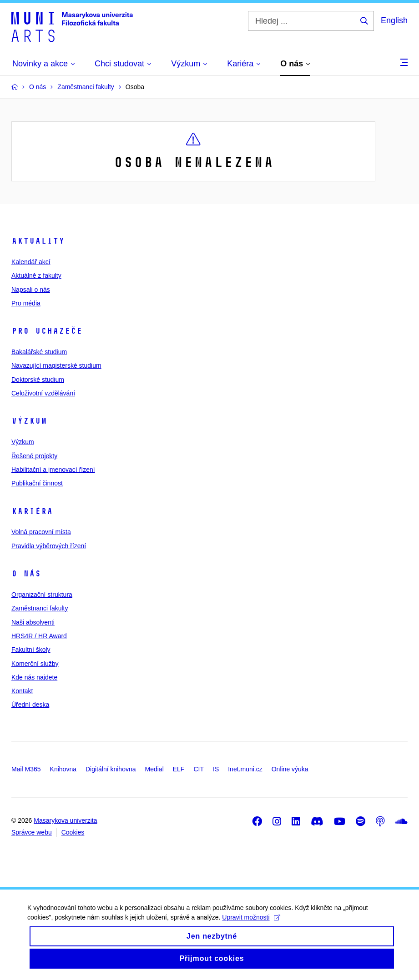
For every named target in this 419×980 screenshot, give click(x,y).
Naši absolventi (33, 622)
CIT (199, 769)
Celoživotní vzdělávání (43, 393)
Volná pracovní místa (41, 532)
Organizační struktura (42, 595)
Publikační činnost (37, 483)
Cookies (73, 832)
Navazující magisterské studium (56, 365)
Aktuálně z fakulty (36, 275)
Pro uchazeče (47, 331)
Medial (154, 769)
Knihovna (63, 769)
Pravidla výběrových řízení (49, 546)
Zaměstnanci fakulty (40, 608)
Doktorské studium (38, 380)
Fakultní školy (31, 650)
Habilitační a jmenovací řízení (53, 470)
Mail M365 (26, 769)
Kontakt (22, 691)
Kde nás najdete (34, 677)
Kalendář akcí (31, 262)
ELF (179, 769)
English (394, 20)
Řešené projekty (34, 456)
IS (216, 769)
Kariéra (32, 511)
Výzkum (29, 421)
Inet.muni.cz (245, 769)
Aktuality (38, 241)
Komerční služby (35, 664)
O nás (26, 574)
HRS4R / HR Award (39, 636)
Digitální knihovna (111, 769)
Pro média (26, 303)
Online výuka (290, 769)
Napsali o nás (31, 290)
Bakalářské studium (39, 352)
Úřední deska (30, 705)
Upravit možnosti (251, 925)
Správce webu (32, 832)
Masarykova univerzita (65, 820)
